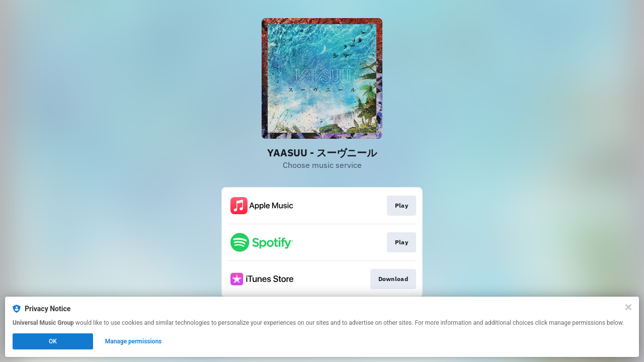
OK (53, 341)
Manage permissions (134, 341)
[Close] (628, 307)
